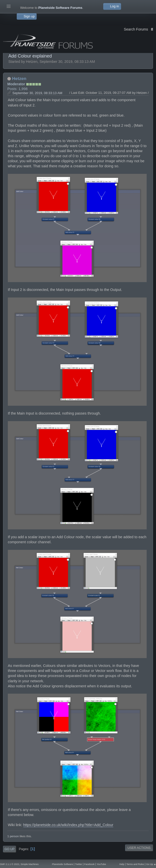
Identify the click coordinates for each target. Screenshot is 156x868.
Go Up (9, 849)
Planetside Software (63, 864)
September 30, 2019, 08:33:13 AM (37, 93)
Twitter (79, 864)
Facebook (89, 864)
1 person (13, 836)
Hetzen (19, 78)
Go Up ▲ (151, 864)
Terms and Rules (135, 864)
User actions (139, 848)
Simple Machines (30, 864)
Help (122, 864)
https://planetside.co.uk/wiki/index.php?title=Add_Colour (68, 825)
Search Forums (138, 29)
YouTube (101, 864)
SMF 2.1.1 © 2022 (10, 864)
